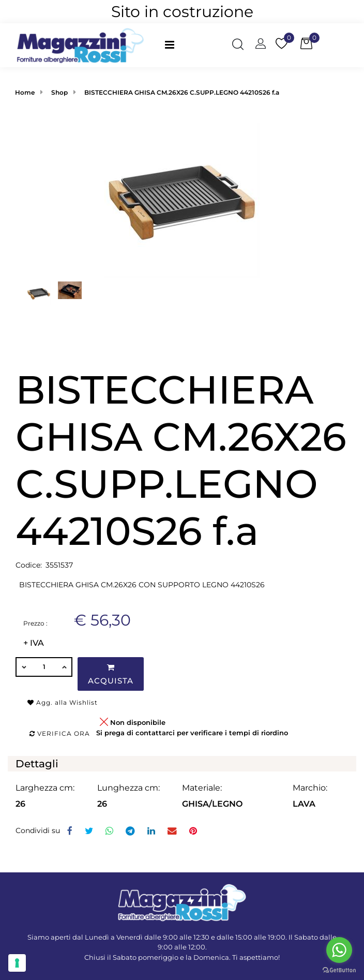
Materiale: (202, 788)
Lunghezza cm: (128, 788)
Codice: (29, 565)
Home (25, 92)
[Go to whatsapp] (339, 950)
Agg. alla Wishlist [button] (63, 702)
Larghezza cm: (45, 788)
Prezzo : (35, 623)
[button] (238, 46)
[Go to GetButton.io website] (339, 970)
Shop (59, 92)
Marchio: (310, 788)
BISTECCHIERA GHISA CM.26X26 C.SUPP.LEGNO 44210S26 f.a (182, 92)
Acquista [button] (111, 674)
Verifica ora (60, 733)
